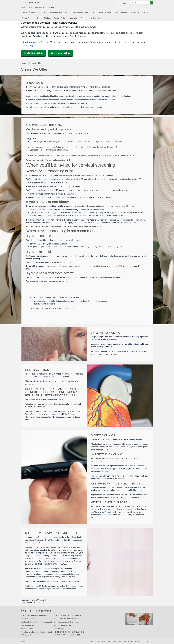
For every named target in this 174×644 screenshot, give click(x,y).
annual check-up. (38, 407)
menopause (103, 301)
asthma (118, 495)
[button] (89, 144)
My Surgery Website (105, 641)
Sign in (23, 641)
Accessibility (117, 641)
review (103, 468)
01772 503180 (49, 7)
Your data (137, 641)
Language (34, 12)
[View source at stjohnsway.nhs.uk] (89, 153)
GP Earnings (59, 629)
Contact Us (74, 18)
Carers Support (111, 12)
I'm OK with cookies (33, 53)
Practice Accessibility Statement (34, 615)
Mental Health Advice (63, 625)
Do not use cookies (60, 53)
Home (23, 63)
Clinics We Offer (27, 619)
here (108, 87)
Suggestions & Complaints (92, 18)
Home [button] (25, 12)
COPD (127, 495)
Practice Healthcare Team (52, 12)
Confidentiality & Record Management (36, 622)
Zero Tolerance (27, 629)
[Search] (140, 3)
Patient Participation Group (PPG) (134, 12)
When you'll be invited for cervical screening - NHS (48, 160)
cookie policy (27, 45)
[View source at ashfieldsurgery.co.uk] (89, 144)
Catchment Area (28, 625)
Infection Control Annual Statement (68, 615)
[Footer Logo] (139, 619)
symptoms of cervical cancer (60, 297)
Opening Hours (97, 12)
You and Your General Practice (66, 619)
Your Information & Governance (67, 622)
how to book (125, 190)
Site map (146, 641)
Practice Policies (60, 18)
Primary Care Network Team (77, 12)
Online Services (29, 18)
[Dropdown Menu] (123, 3)
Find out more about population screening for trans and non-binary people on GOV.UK (64, 226)
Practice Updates (44, 18)
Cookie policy (128, 641)
